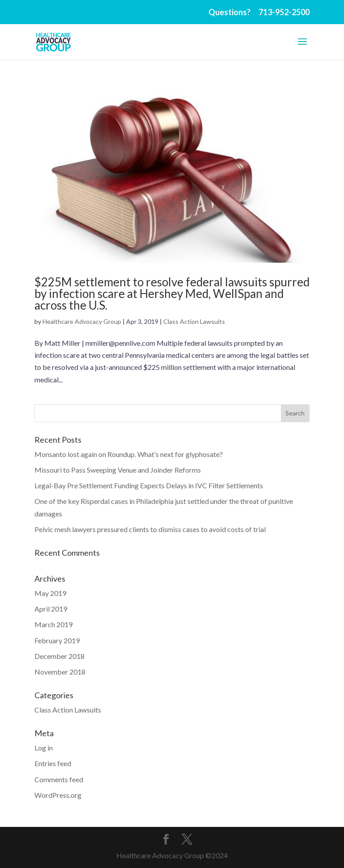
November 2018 (60, 672)
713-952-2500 (284, 12)
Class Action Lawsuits (194, 321)
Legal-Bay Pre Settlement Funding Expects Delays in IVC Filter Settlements (149, 485)
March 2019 (53, 624)
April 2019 (51, 609)
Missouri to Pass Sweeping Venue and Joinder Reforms (118, 470)
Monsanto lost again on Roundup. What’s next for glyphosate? (129, 454)
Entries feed (53, 763)
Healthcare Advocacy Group (82, 321)
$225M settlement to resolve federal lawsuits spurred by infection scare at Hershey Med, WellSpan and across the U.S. (172, 294)
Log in (44, 748)
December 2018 (59, 656)
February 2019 (57, 640)
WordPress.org (58, 795)
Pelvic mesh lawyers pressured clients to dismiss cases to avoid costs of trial (150, 529)
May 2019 (50, 593)
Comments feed (59, 779)
